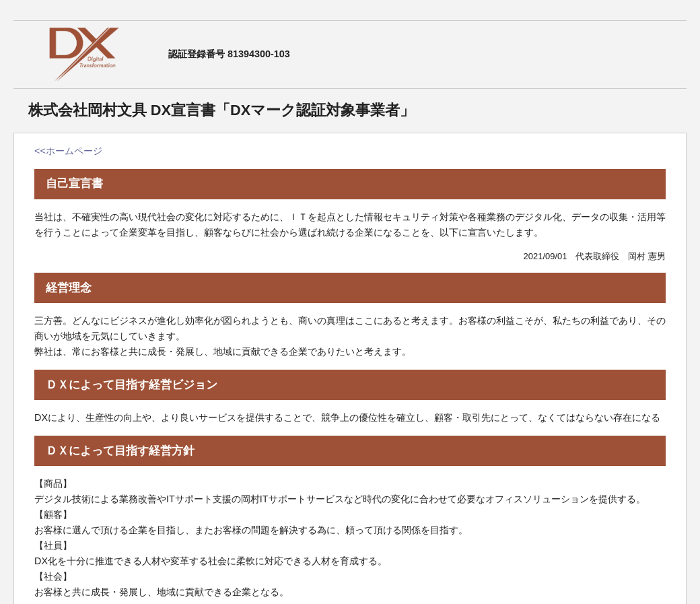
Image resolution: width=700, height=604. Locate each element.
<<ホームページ (68, 151)
